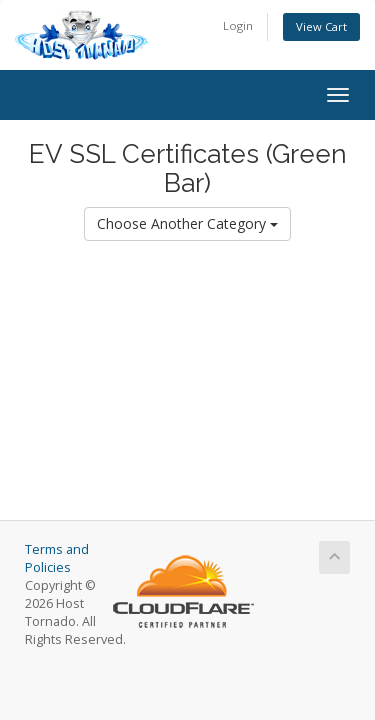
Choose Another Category (187, 223)
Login (238, 25)
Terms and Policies (57, 558)
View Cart (321, 26)
